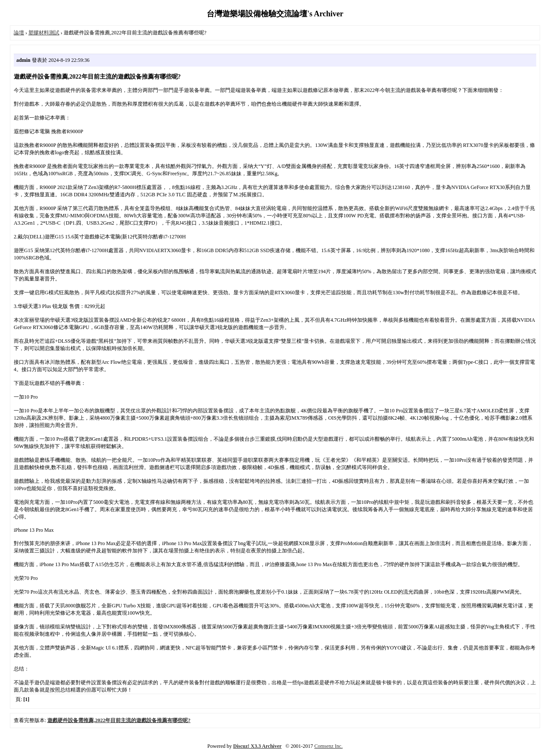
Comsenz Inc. (328, 746)
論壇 (19, 33)
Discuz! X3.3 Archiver (258, 746)
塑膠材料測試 (44, 33)
